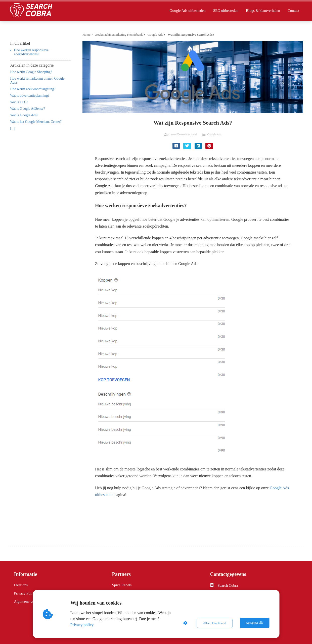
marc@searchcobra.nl (184, 134)
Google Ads (215, 134)
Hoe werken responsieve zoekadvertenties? (31, 52)
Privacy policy (83, 625)
